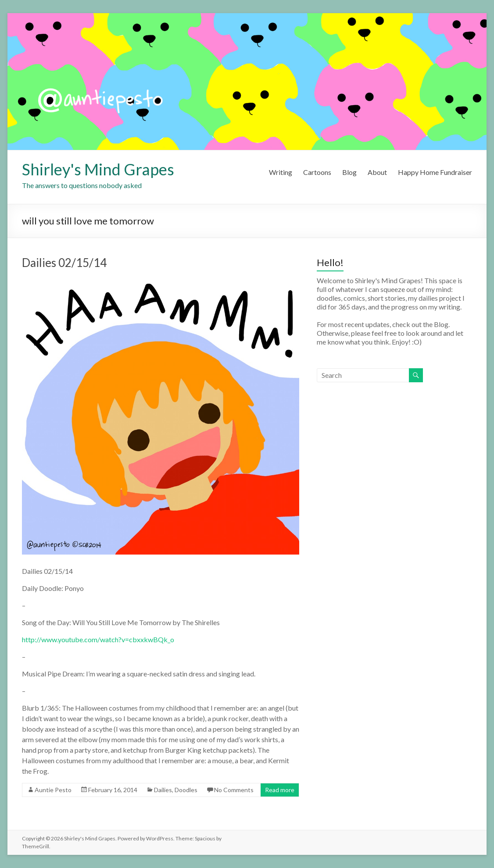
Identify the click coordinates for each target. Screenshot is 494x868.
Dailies (163, 790)
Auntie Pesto (53, 790)
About (377, 172)
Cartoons (317, 172)
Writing (281, 172)
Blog (349, 172)
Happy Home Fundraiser (435, 172)
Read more (280, 790)
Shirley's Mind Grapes (98, 169)
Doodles (186, 790)
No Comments (234, 790)
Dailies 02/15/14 (64, 263)
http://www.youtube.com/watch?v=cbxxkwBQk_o (98, 639)
